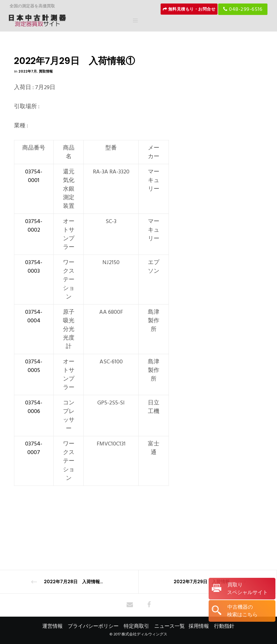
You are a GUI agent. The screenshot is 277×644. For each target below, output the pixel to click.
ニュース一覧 (170, 626)
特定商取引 (136, 626)
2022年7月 (28, 71)
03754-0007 (34, 448)
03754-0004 (34, 316)
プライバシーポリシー (93, 626)
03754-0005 (34, 366)
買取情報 (46, 71)
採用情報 (199, 626)
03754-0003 (34, 267)
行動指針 (224, 626)
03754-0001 (34, 176)
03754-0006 (34, 407)
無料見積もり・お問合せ (189, 9)
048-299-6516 (243, 9)
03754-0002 (34, 226)
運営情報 (52, 626)
